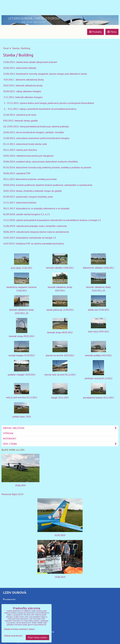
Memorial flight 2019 (12, 494)
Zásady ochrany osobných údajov (19, 629)
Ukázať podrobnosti (13, 636)
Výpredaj (8, 433)
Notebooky (10, 438)
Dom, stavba (61, 444)
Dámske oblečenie (61, 428)
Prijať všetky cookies (37, 637)
